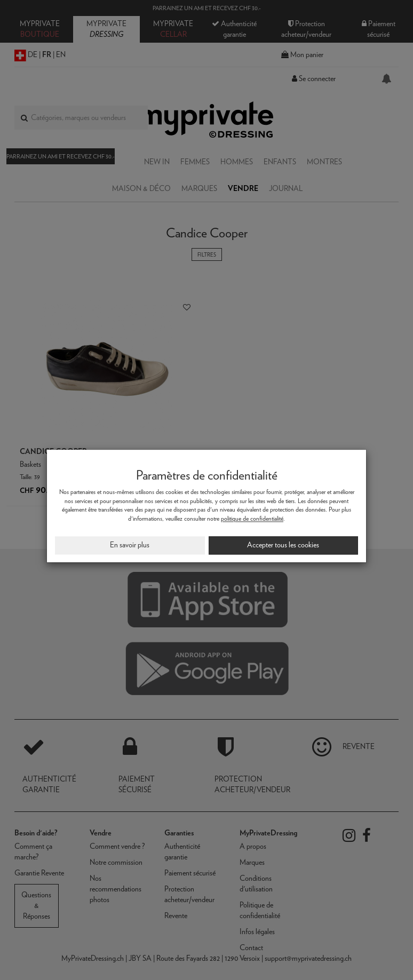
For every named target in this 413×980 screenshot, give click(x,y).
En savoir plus (130, 545)
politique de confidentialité (252, 519)
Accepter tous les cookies (283, 545)
